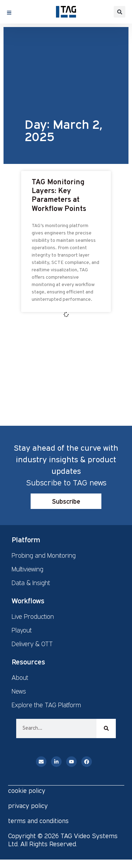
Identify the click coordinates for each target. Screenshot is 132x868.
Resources (28, 662)
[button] (120, 12)
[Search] (106, 728)
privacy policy (28, 806)
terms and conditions (38, 821)
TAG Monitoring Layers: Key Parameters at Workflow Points (59, 196)
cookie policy (27, 790)
